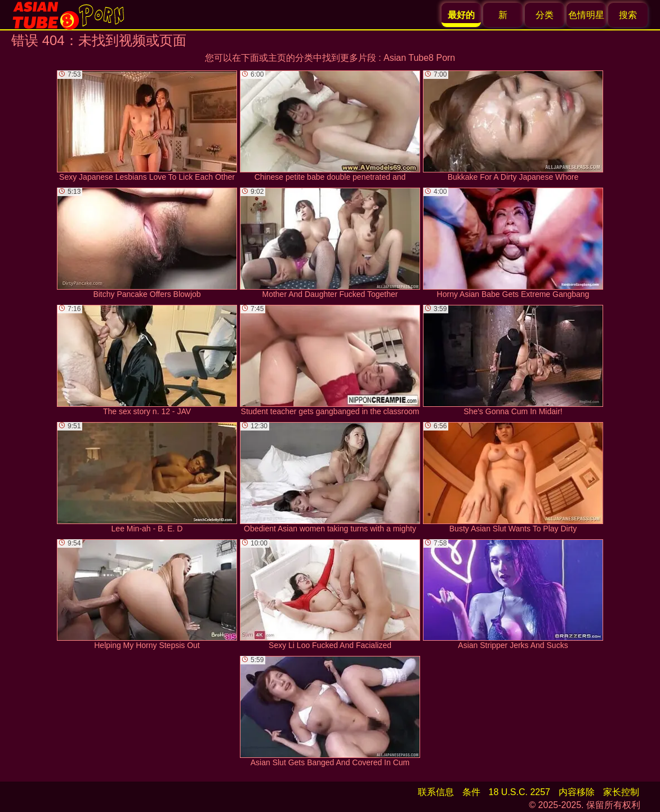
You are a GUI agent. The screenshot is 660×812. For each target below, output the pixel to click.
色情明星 (586, 15)
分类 (545, 15)
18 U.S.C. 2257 (519, 792)
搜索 (628, 15)
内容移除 (577, 792)
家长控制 (621, 792)
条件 (471, 792)
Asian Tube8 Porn (419, 58)
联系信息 (436, 792)
